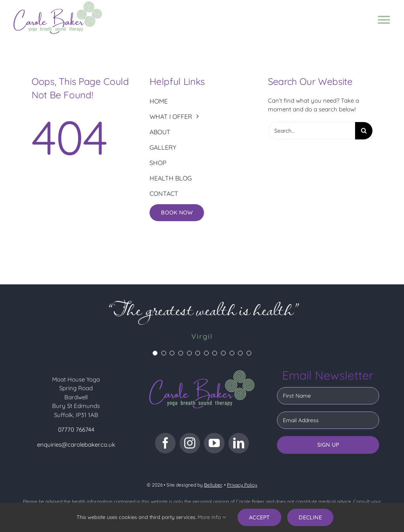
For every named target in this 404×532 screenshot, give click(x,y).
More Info (212, 517)
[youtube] (214, 443)
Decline (310, 517)
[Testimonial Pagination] (155, 353)
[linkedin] (239, 443)
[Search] (364, 131)
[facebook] (165, 443)
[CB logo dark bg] (202, 370)
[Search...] (311, 131)
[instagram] (190, 443)
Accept (259, 517)
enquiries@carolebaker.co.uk (76, 445)
